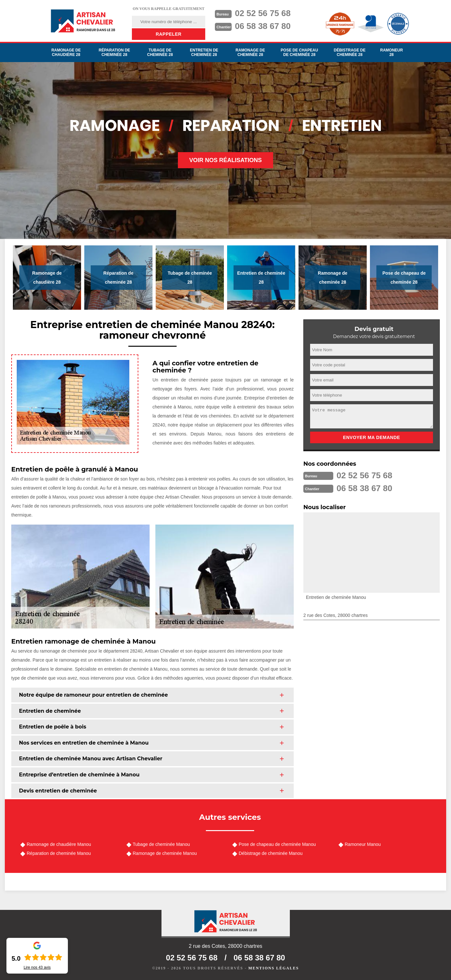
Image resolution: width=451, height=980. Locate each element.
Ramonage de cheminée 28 (250, 52)
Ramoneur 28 (392, 52)
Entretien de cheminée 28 (204, 52)
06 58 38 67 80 (263, 26)
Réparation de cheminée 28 (115, 52)
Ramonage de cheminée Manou (165, 853)
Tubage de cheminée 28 (160, 52)
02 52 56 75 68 (263, 13)
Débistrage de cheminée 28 (350, 52)
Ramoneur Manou (363, 844)
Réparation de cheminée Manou (59, 853)
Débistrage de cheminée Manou (271, 853)
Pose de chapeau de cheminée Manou (277, 844)
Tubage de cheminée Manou (161, 844)
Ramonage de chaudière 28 (66, 52)
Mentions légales (274, 968)
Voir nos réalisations (226, 160)
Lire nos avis (37, 967)
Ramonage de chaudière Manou (59, 844)
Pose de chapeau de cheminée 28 (299, 52)
